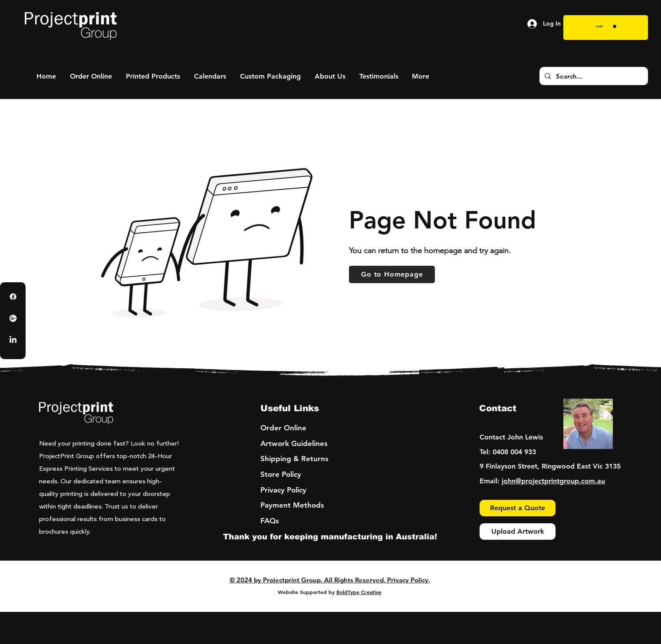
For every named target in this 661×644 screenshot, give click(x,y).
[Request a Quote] (518, 508)
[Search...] (593, 76)
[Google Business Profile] (13, 318)
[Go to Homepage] (392, 274)
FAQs (270, 521)
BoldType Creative (359, 592)
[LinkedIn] (13, 340)
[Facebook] (13, 297)
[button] (606, 26)
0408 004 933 (514, 452)
